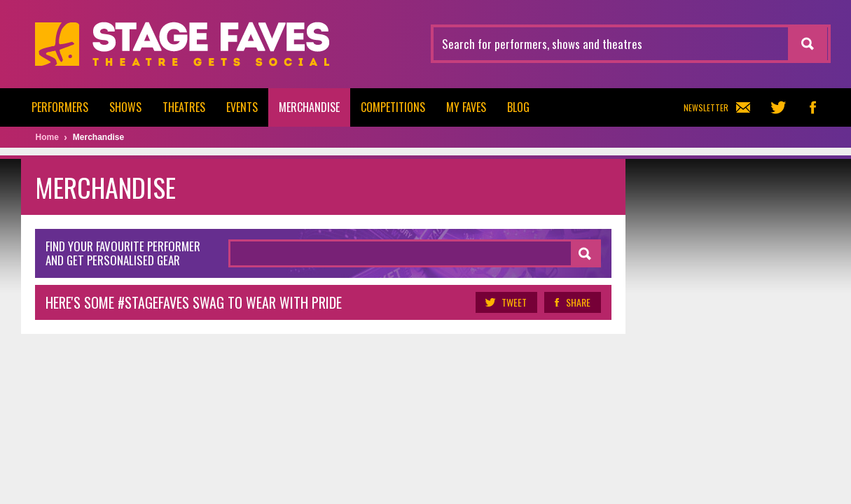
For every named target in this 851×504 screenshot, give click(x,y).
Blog (518, 107)
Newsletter (717, 107)
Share (573, 302)
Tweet (506, 302)
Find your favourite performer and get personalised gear (123, 253)
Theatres (184, 107)
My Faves (466, 107)
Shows (125, 107)
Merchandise (309, 107)
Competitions (393, 107)
